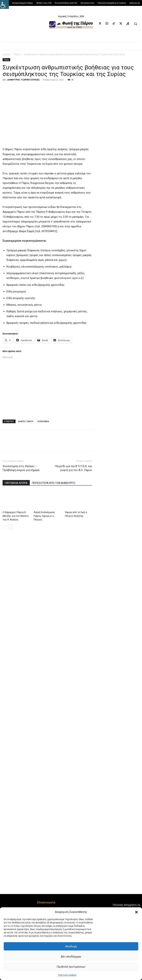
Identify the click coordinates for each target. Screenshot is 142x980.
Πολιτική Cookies (67, 975)
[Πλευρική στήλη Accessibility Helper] (4, 4)
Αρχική (6, 54)
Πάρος (17, 54)
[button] (136, 912)
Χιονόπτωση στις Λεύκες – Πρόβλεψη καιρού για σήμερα (21, 468)
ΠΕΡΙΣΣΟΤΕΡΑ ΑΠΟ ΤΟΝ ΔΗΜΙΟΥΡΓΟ (54, 483)
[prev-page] (5, 527)
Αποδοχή (71, 946)
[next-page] (11, 527)
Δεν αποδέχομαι (71, 957)
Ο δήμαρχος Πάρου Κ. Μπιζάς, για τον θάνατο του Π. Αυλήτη (16, 516)
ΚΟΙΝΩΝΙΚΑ (43, 421)
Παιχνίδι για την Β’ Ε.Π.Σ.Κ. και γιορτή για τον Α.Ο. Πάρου (73, 468)
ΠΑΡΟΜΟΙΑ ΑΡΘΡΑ (16, 483)
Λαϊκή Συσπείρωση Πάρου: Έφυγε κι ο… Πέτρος (45, 516)
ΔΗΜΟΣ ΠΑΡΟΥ (26, 421)
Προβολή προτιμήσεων (71, 967)
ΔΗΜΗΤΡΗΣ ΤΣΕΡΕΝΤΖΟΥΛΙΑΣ (23, 80)
